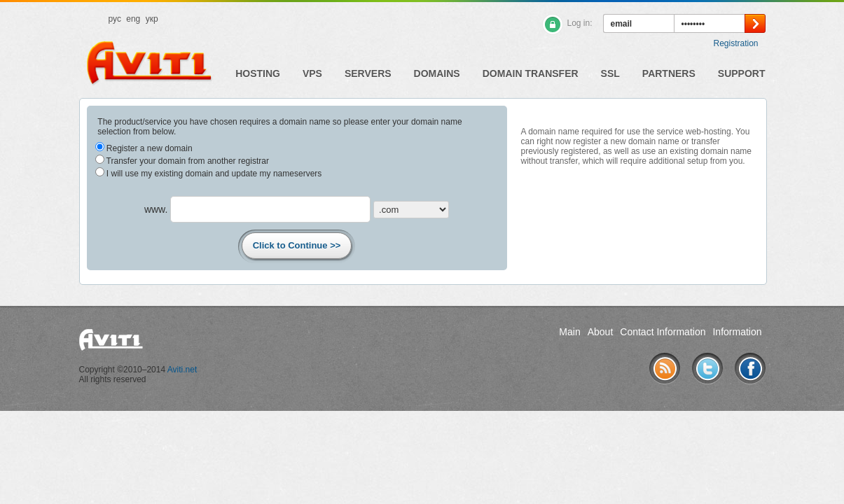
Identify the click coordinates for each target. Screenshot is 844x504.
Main (569, 332)
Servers (368, 73)
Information (737, 332)
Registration (735, 43)
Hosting (258, 73)
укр (152, 19)
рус (115, 19)
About (601, 332)
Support (742, 73)
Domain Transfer (531, 73)
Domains (437, 73)
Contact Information (663, 332)
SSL (610, 73)
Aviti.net (182, 370)
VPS (312, 73)
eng (133, 19)
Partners (669, 73)
